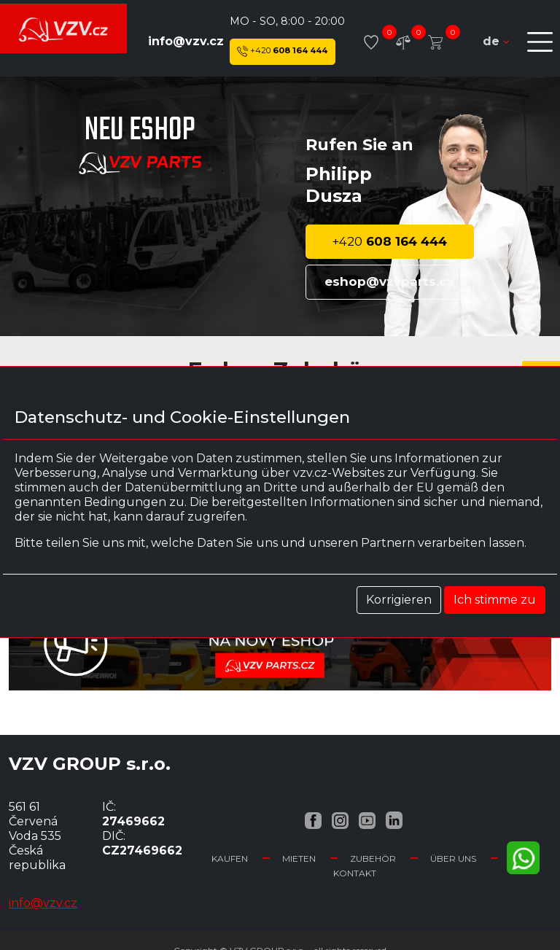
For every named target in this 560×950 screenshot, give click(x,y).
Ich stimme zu (495, 600)
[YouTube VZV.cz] (367, 820)
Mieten (299, 858)
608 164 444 (282, 51)
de (496, 41)
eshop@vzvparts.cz (389, 281)
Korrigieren (399, 600)
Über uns (453, 858)
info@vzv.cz (186, 41)
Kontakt (355, 873)
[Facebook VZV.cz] (313, 820)
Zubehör (373, 858)
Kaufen (230, 858)
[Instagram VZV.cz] (340, 820)
